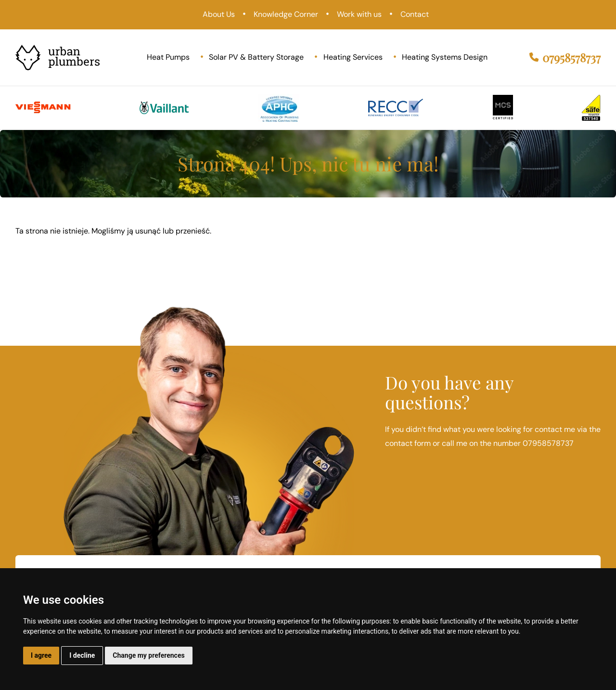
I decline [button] (82, 655)
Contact (415, 14)
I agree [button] (41, 655)
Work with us (359, 14)
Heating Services (353, 57)
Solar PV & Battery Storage (256, 57)
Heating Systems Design (445, 57)
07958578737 (565, 58)
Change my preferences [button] (148, 655)
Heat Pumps (168, 57)
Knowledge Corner (286, 14)
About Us (219, 14)
